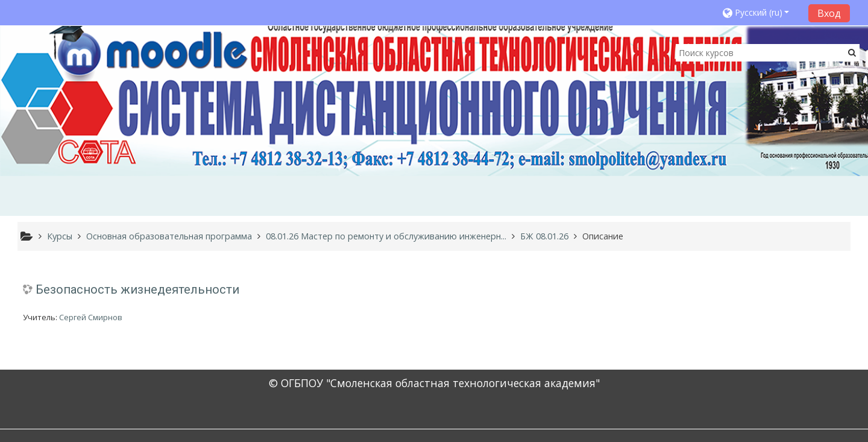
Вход (829, 13)
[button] (762, 12)
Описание (603, 236)
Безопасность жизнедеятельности (137, 289)
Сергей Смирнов (91, 317)
